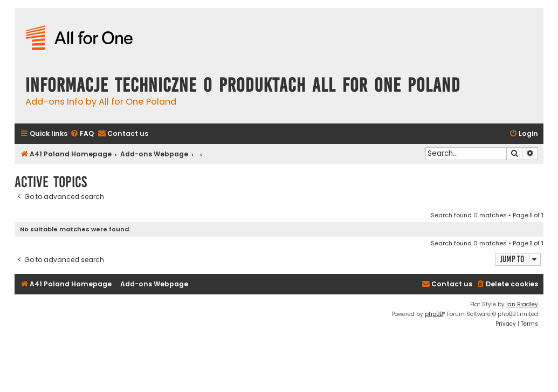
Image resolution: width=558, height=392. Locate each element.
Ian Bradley (522, 304)
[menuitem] (82, 134)
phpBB (434, 314)
